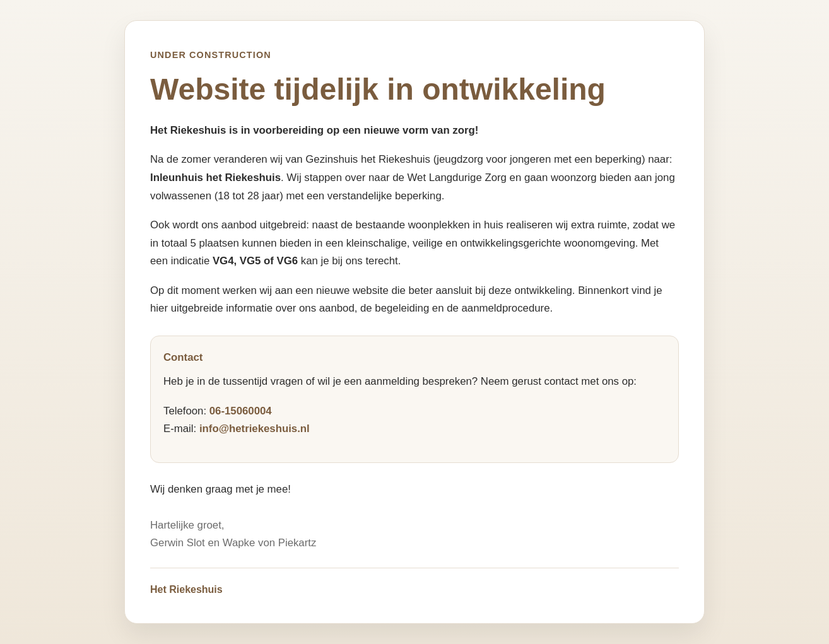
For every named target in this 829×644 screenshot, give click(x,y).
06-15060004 (241, 411)
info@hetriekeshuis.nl (255, 429)
